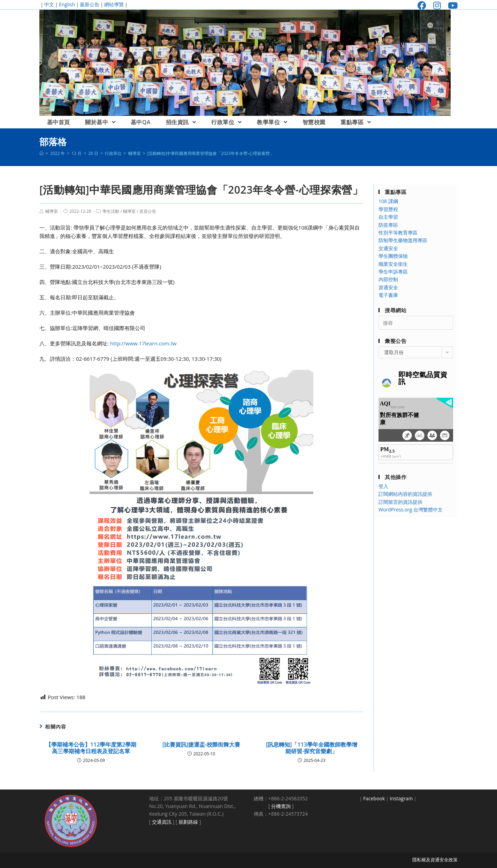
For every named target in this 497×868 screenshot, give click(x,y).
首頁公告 (148, 211)
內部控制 (388, 279)
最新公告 (90, 4)
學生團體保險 (393, 256)
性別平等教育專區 (398, 233)
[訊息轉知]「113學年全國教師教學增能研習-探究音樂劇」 (312, 748)
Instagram (401, 798)
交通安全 (388, 248)
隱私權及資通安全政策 (435, 860)
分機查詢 (281, 806)
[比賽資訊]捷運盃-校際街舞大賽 (201, 745)
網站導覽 (114, 4)
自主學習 (388, 217)
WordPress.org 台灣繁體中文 (411, 510)
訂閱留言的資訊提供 (400, 502)
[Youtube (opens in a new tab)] (451, 5)
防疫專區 (388, 225)
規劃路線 (188, 822)
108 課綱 (388, 201)
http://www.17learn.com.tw (143, 343)
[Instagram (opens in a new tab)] (437, 5)
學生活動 (111, 211)
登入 (383, 486)
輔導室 (52, 211)
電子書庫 (388, 295)
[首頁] (41, 153)
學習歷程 (388, 209)
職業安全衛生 (393, 264)
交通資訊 (162, 822)
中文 (49, 4)
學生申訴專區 (393, 272)
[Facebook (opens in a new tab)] (422, 5)
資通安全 (388, 287)
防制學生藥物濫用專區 (403, 240)
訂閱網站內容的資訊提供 (405, 494)
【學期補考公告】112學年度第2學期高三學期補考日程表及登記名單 (91, 748)
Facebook (374, 798)
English (67, 4)
